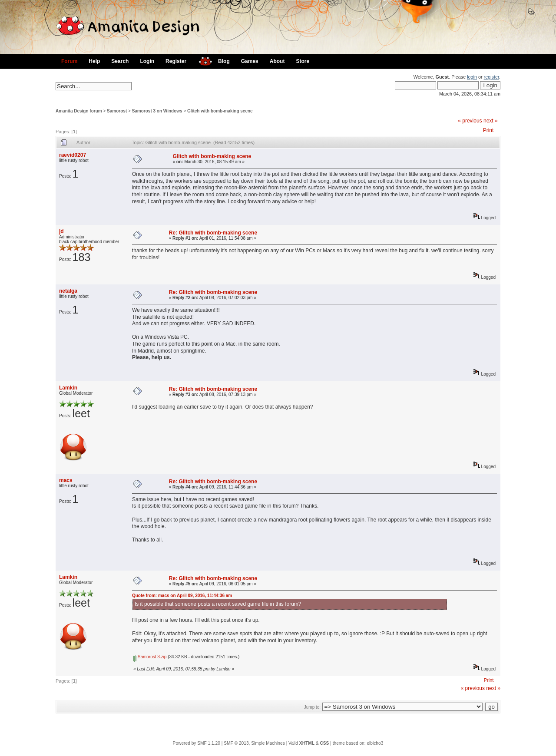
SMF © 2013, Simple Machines (254, 743)
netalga (68, 291)
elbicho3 (375, 743)
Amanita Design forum (79, 111)
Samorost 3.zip (150, 657)
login (472, 77)
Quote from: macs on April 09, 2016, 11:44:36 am (182, 596)
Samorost (117, 111)
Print (488, 130)
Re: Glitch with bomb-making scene (213, 233)
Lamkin (68, 388)
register (491, 77)
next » (491, 121)
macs (66, 480)
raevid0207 (73, 155)
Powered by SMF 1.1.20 (197, 743)
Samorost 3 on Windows (157, 111)
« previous (470, 121)
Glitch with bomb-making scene (220, 111)
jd (61, 231)
